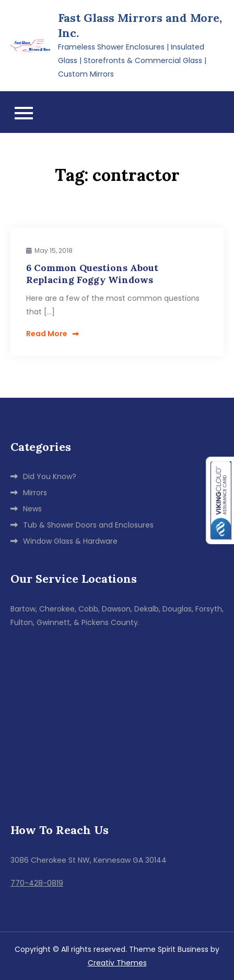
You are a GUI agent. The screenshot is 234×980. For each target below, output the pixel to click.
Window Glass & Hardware (70, 541)
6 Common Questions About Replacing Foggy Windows (92, 274)
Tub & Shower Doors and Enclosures (88, 525)
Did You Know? (50, 476)
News (32, 509)
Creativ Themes (117, 963)
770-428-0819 (37, 883)
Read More (52, 334)
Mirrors (35, 493)
